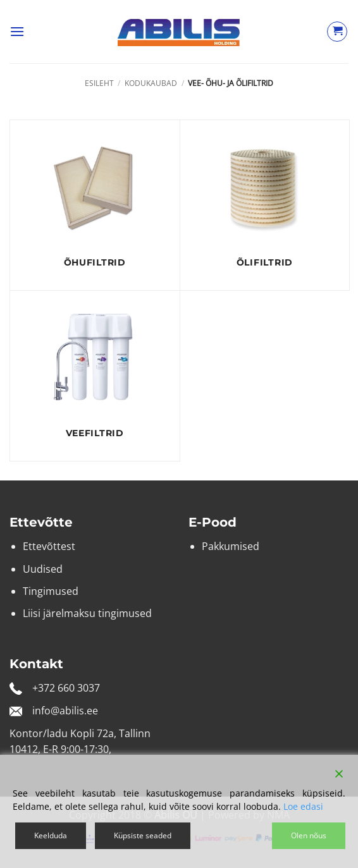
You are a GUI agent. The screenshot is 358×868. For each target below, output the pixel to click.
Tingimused (51, 591)
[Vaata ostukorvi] (337, 32)
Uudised (43, 569)
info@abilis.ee (65, 711)
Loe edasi (303, 806)
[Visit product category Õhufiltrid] (95, 205)
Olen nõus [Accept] (309, 835)
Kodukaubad (151, 83)
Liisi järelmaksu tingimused (87, 613)
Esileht (99, 83)
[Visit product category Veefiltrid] (95, 376)
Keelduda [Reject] (51, 835)
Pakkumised (231, 546)
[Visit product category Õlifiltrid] (265, 205)
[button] (17, 31)
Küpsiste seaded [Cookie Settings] (143, 835)
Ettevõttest (49, 546)
